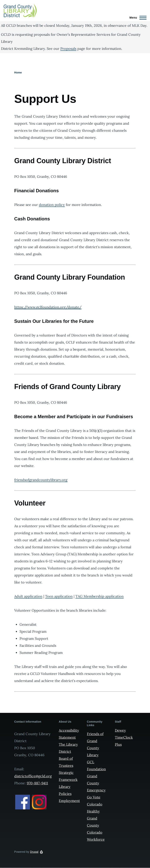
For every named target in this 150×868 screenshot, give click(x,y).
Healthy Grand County (93, 818)
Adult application (28, 596)
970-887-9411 (37, 783)
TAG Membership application (100, 596)
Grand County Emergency (96, 783)
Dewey (120, 730)
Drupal (34, 852)
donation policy (52, 205)
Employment (69, 801)
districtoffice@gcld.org (33, 776)
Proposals (68, 49)
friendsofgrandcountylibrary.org (41, 480)
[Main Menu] (137, 18)
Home (18, 72)
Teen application (59, 596)
